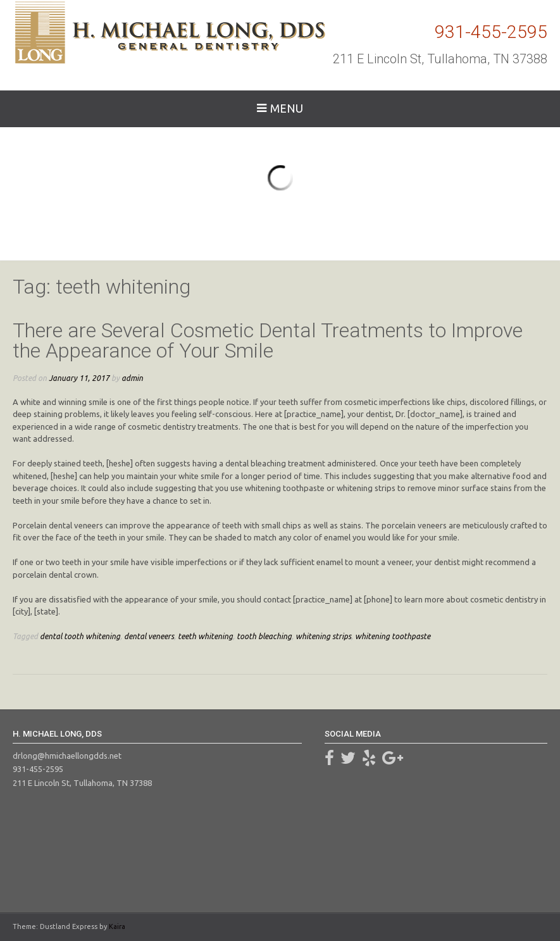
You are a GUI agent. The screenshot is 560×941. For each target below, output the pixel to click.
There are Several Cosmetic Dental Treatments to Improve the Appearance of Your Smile (268, 340)
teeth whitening (205, 636)
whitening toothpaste (393, 636)
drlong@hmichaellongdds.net (67, 756)
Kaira (117, 926)
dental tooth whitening (80, 636)
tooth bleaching (264, 636)
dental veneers (149, 636)
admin (132, 378)
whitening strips (323, 636)
